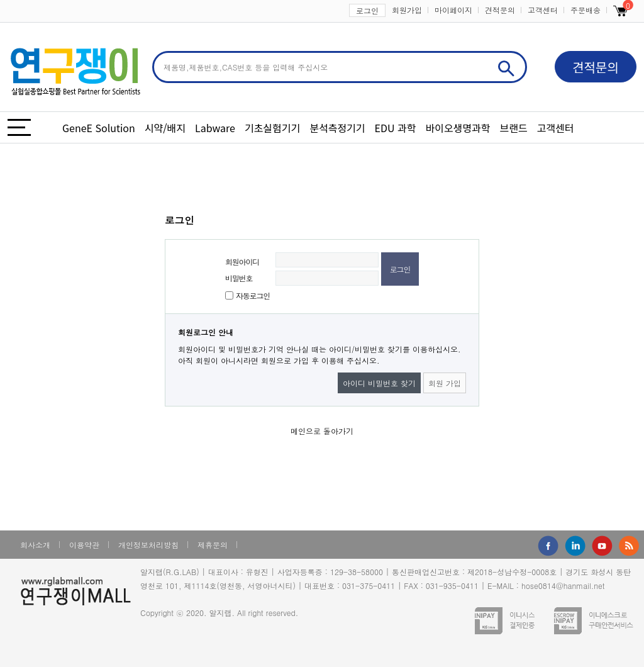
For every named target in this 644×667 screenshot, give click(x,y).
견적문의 (500, 10)
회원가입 (407, 10)
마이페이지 (453, 10)
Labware (215, 128)
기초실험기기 (272, 128)
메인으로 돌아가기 (322, 431)
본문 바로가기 (0, 0)
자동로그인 (253, 295)
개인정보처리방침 (148, 545)
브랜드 (514, 128)
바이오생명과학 (458, 128)
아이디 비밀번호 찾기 (379, 383)
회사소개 (35, 545)
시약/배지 (165, 128)
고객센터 (543, 10)
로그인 (367, 10)
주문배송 (586, 10)
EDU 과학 (396, 128)
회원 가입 (445, 383)
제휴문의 (213, 545)
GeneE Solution (99, 128)
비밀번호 (239, 278)
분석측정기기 (337, 128)
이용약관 (84, 545)
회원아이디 (242, 261)
